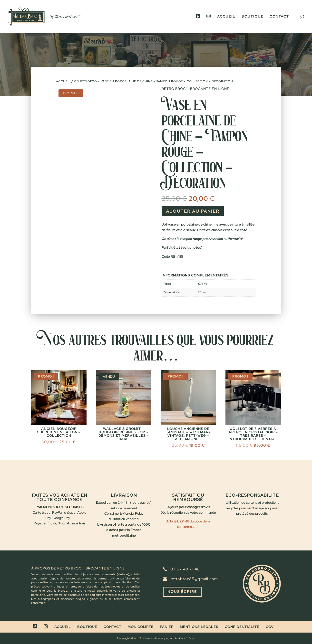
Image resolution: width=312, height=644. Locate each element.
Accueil (226, 17)
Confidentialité (242, 627)
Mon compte (141, 627)
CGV (270, 627)
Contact (279, 17)
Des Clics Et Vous (184, 638)
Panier (167, 627)
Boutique (253, 17)
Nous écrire (183, 592)
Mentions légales (199, 627)
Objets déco (86, 81)
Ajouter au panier (193, 211)
